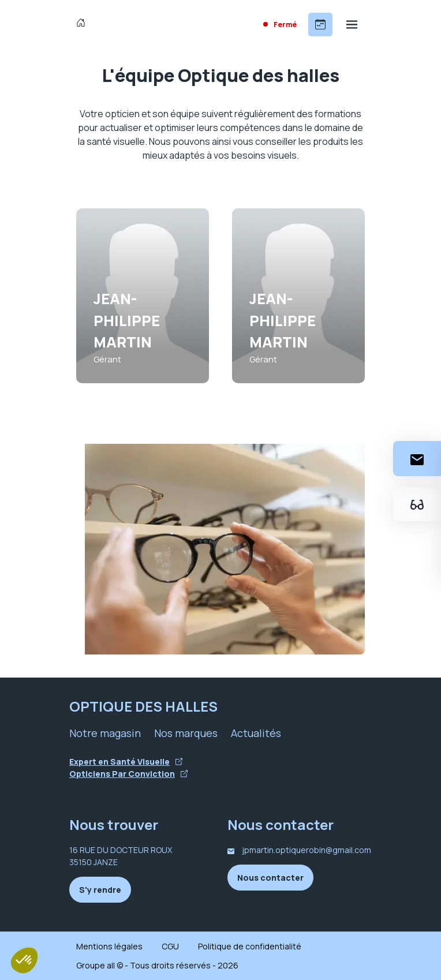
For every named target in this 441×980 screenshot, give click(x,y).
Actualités (256, 733)
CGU (170, 946)
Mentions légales (109, 946)
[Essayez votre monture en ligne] (417, 504)
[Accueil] (83, 24)
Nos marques (186, 733)
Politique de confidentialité (250, 946)
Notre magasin (105, 733)
